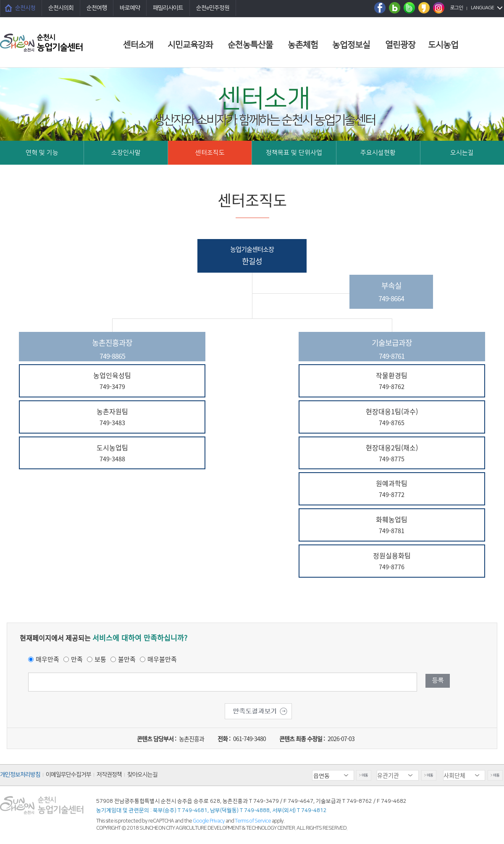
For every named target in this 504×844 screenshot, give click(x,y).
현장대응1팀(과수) (392, 417)
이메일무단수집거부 (68, 775)
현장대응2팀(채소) (392, 454)
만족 (77, 659)
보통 (100, 659)
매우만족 (47, 659)
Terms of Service (253, 821)
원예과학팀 (392, 489)
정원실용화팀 (392, 561)
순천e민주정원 (213, 8)
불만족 (127, 659)
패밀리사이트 (168, 8)
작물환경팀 (392, 381)
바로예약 (130, 8)
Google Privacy (209, 821)
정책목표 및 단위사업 (294, 153)
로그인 (457, 8)
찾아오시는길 (142, 775)
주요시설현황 (378, 153)
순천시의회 (61, 8)
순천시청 (25, 8)
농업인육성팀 (112, 381)
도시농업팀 (112, 454)
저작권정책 (109, 775)
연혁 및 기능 (42, 153)
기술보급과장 (392, 349)
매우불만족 (162, 659)
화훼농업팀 (392, 525)
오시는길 (462, 153)
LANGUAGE (482, 8)
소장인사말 (126, 153)
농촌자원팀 (112, 417)
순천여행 (97, 8)
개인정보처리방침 (20, 775)
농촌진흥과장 (112, 349)
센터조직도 (210, 153)
